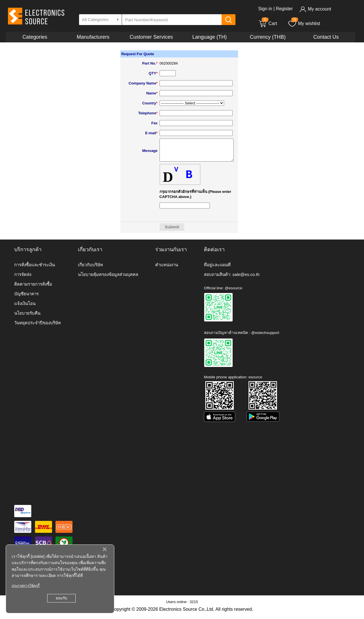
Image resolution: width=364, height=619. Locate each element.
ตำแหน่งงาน (167, 269)
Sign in (265, 9)
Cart (268, 23)
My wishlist (304, 23)
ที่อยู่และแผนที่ (217, 269)
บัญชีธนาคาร (26, 298)
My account (315, 9)
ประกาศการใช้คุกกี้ (26, 586)
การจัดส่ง (23, 279)
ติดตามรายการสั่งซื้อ (33, 288)
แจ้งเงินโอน (25, 308)
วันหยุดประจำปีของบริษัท (38, 327)
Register (284, 9)
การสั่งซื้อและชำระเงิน (35, 269)
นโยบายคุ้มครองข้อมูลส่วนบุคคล (108, 279)
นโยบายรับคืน (27, 317)
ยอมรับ (61, 598)
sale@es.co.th (246, 279)
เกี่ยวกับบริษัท (90, 269)
